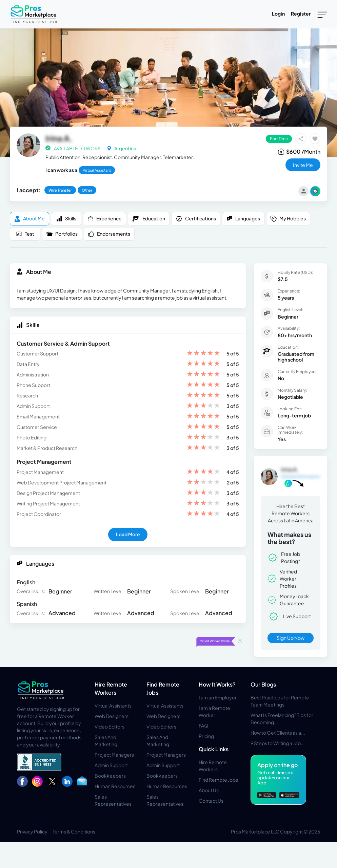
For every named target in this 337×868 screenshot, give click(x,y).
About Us (209, 790)
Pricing (206, 736)
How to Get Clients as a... (278, 733)
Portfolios (62, 234)
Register (301, 14)
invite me (303, 165)
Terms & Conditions (74, 831)
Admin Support (111, 765)
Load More (128, 534)
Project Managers (114, 755)
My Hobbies (288, 219)
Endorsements (109, 234)
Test (25, 234)
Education (149, 219)
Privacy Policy (32, 831)
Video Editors (110, 726)
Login (278, 14)
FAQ (203, 725)
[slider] (203, 354)
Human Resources (115, 786)
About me (29, 219)
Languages (243, 219)
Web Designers (112, 716)
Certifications (196, 219)
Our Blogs (263, 684)
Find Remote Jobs (218, 780)
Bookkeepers (110, 776)
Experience (105, 219)
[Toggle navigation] (322, 14)
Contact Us (211, 801)
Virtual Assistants (113, 706)
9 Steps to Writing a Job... (278, 743)
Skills (66, 219)
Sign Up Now (291, 638)
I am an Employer (218, 697)
